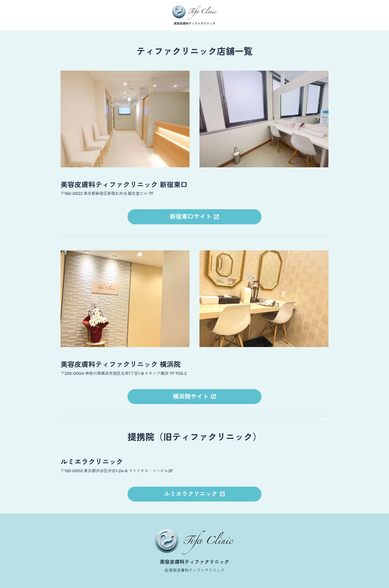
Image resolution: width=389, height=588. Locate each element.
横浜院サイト (192, 397)
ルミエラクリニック (192, 494)
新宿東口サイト (192, 217)
